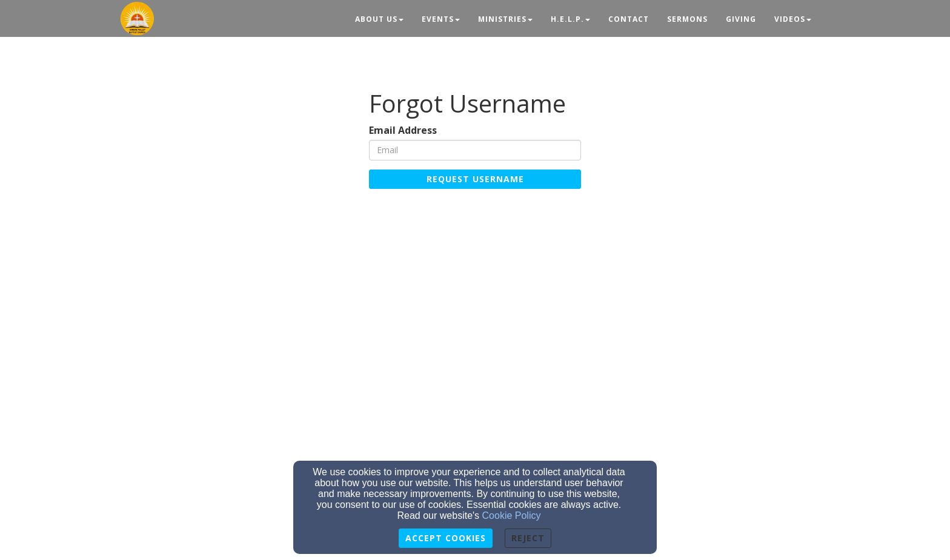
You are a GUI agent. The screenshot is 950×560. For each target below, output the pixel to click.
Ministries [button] (505, 19)
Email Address (403, 130)
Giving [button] (741, 19)
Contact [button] (629, 19)
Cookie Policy (512, 516)
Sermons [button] (687, 19)
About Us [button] (379, 19)
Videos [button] (793, 19)
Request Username (475, 179)
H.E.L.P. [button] (570, 19)
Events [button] (441, 19)
